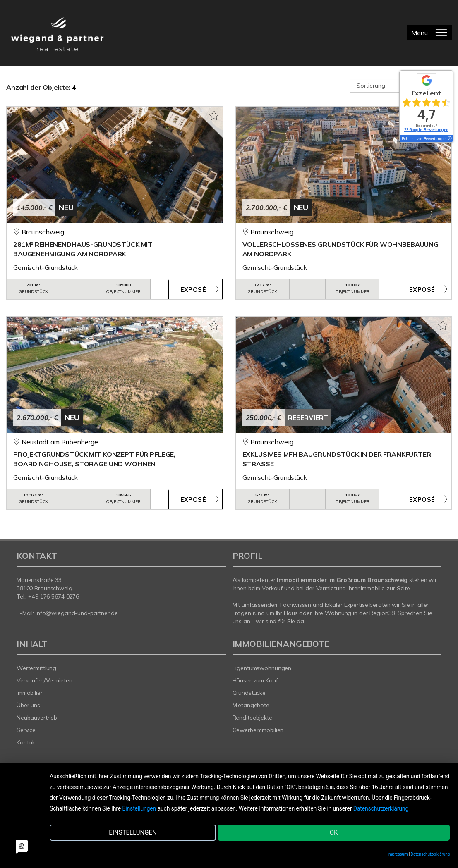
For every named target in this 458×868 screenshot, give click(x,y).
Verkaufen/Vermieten (44, 680)
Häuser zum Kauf (255, 680)
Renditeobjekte (252, 718)
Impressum (398, 854)
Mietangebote (251, 705)
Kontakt (27, 742)
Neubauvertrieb (37, 718)
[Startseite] (57, 33)
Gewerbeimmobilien (258, 730)
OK (310, 836)
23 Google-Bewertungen (426, 130)
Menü (420, 33)
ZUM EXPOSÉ (195, 289)
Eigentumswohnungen (262, 668)
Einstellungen (139, 812)
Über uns (28, 705)
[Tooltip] (449, 139)
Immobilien (30, 693)
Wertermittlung (36, 668)
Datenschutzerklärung (381, 812)
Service (26, 730)
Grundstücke (249, 693)
